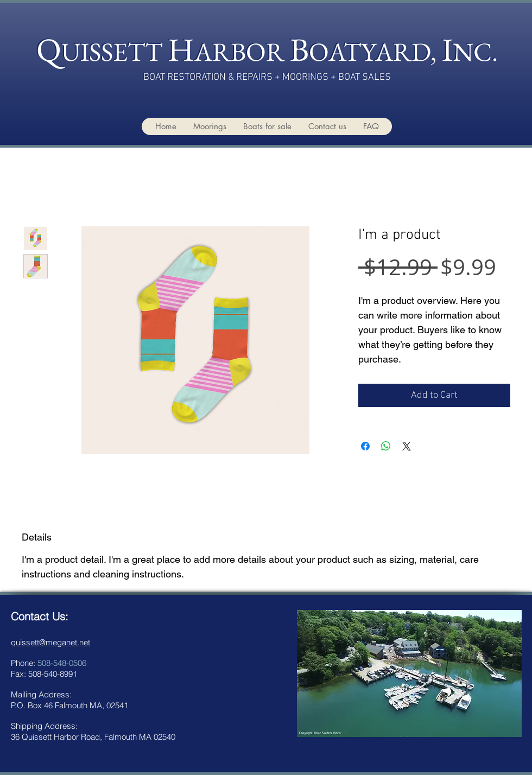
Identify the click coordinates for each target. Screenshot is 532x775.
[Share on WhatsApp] (386, 446)
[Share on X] (407, 446)
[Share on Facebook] (365, 446)
